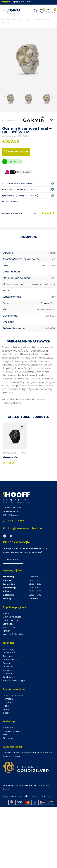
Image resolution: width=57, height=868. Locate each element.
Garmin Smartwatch (14, 759)
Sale (5, 799)
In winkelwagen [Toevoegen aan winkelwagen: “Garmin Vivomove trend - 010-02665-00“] (22, 491)
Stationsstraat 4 (11, 575)
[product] (15, 500)
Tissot (6, 777)
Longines (8, 766)
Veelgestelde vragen (14, 744)
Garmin (21, 19)
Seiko (6, 773)
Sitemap (46, 860)
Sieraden (8, 688)
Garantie (8, 731)
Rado (6, 770)
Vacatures (9, 734)
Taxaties (7, 720)
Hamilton (8, 763)
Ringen (7, 695)
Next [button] (52, 97)
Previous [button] (5, 97)
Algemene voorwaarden (16, 860)
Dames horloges (12, 681)
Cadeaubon (10, 741)
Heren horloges (11, 684)
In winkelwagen (18, 152)
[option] (11, 98)
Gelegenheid (10, 724)
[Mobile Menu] (5, 11)
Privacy (36, 860)
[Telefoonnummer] (28, 219)
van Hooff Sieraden (13, 698)
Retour (7, 727)
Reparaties (9, 717)
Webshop (8, 677)
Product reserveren (11, 201)
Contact (8, 738)
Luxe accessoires (12, 795)
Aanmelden (13, 624)
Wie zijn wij (9, 713)
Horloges (12, 19)
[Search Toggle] (36, 11)
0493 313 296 (14, 585)
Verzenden (17, 264)
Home (4, 19)
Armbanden (10, 691)
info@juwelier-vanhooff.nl (23, 592)
